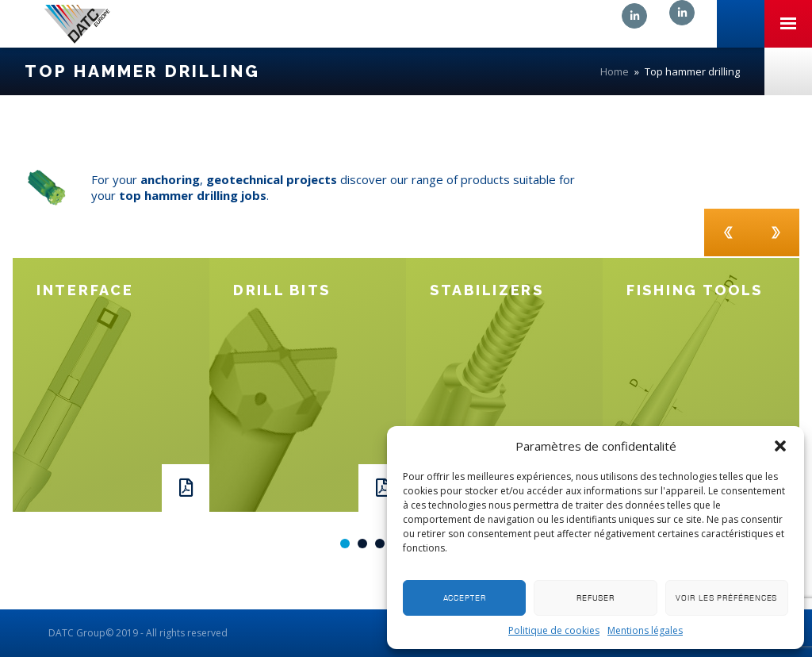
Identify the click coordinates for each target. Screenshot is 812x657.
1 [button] (345, 544)
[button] (780, 446)
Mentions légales (645, 630)
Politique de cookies (554, 630)
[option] (111, 385)
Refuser (596, 598)
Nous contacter (788, 71)
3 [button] (380, 544)
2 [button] (362, 544)
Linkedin (634, 16)
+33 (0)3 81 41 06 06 (741, 24)
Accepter (465, 598)
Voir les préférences (726, 598)
